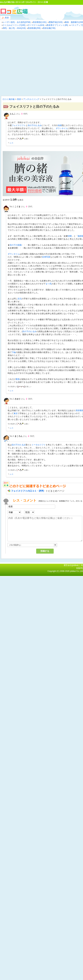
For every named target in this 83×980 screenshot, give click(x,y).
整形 (18, 379)
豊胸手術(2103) (56, 22)
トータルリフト (39, 445)
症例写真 (46, 257)
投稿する (45, 551)
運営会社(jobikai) (71, 565)
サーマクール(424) (36, 25)
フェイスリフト (19, 125)
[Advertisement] (31, 63)
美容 (5, 18)
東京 (16, 413)
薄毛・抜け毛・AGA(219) (14, 28)
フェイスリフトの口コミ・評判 (27, 491)
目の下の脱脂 (16, 245)
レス (12, 143)
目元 (20, 299)
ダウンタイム (62, 128)
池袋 (60, 125)
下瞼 (14, 352)
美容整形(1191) (40, 22)
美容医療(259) (34, 28)
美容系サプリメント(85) (57, 25)
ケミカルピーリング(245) (14, 25)
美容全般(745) (49, 28)
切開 (70, 236)
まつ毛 (49, 284)
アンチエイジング (31, 99)
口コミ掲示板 (9, 99)
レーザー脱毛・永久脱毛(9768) (17, 22)
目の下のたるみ (35, 125)
